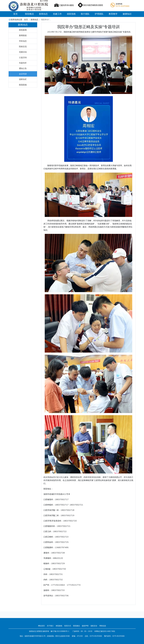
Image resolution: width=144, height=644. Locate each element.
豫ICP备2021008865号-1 (60, 631)
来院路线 (59, 626)
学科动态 (23, 41)
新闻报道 (23, 35)
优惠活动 (23, 52)
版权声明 (85, 626)
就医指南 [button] (71, 14)
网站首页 (41, 626)
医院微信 (76, 626)
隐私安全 (94, 626)
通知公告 (23, 68)
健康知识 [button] (127, 14)
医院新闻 (23, 30)
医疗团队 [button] (85, 14)
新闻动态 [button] (43, 14)
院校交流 (23, 46)
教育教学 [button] (113, 14)
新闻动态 (34, 20)
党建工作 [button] (57, 14)
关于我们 (50, 626)
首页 (18, 14)
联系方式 (68, 626)
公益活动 (23, 57)
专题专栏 (23, 63)
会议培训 (23, 74)
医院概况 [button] (29, 14)
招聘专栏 (23, 79)
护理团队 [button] (99, 14)
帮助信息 (103, 626)
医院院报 (23, 85)
